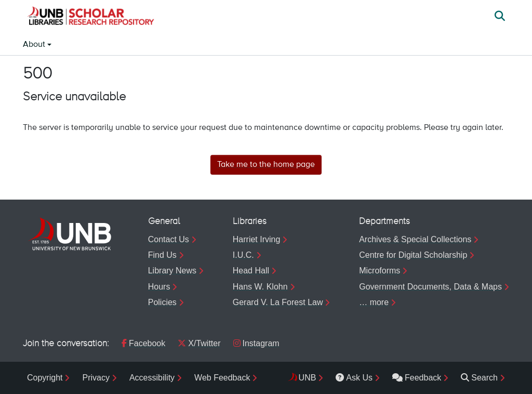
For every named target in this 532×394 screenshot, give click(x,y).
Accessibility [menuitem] (152, 378)
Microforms (380, 271)
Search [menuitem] (479, 378)
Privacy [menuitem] (96, 378)
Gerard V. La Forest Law (278, 302)
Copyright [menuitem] (45, 378)
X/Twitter (199, 343)
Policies (162, 302)
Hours (159, 287)
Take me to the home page (266, 165)
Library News (172, 271)
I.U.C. (243, 255)
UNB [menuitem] (308, 378)
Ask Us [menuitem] (354, 378)
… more (374, 302)
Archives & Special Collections (415, 239)
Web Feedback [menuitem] (222, 378)
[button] (90, 17)
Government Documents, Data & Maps (430, 287)
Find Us (162, 255)
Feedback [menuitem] (417, 378)
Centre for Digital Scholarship (413, 255)
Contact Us (169, 239)
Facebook (143, 343)
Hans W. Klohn (260, 287)
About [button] (35, 45)
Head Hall (251, 271)
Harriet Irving (257, 239)
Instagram (256, 343)
